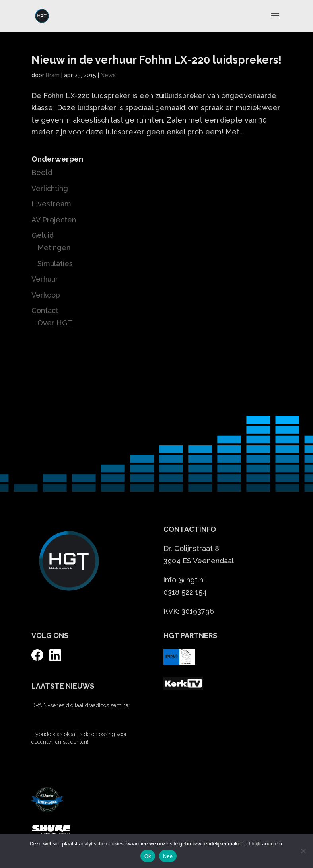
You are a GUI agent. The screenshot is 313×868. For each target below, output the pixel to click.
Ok (148, 856)
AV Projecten (54, 220)
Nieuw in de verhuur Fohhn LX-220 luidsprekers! (156, 60)
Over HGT (55, 323)
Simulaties (55, 264)
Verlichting (50, 188)
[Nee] (303, 851)
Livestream (51, 204)
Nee (168, 856)
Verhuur (45, 279)
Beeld (42, 172)
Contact (45, 310)
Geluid (43, 235)
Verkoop (46, 295)
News (108, 75)
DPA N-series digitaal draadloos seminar (81, 705)
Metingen (54, 248)
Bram (53, 75)
